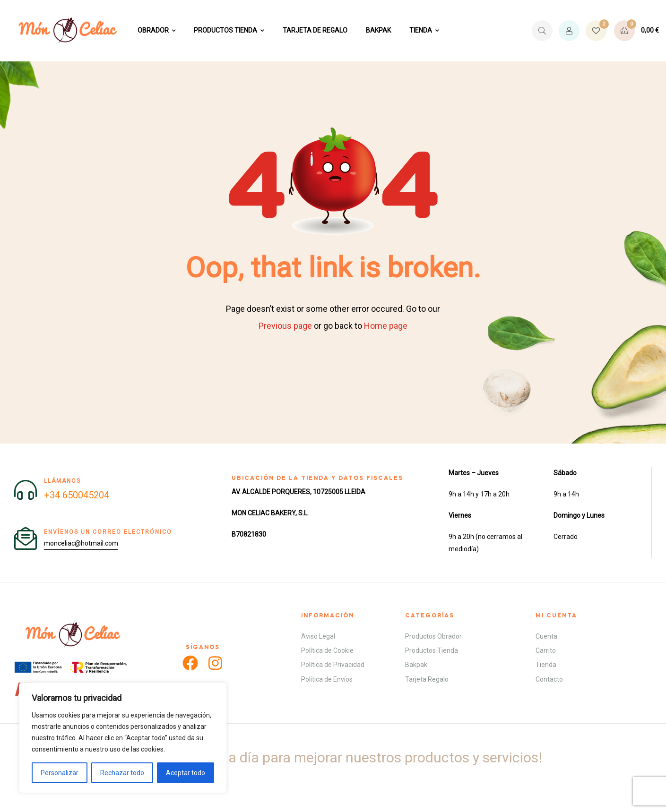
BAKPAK (378, 30)
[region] (123, 738)
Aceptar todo (186, 773)
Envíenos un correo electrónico (108, 532)
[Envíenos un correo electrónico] (26, 538)
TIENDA (421, 30)
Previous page (285, 326)
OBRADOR (153, 30)
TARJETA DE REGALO (315, 30)
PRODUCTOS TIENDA (225, 30)
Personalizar (60, 773)
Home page (386, 326)
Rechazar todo (122, 773)
